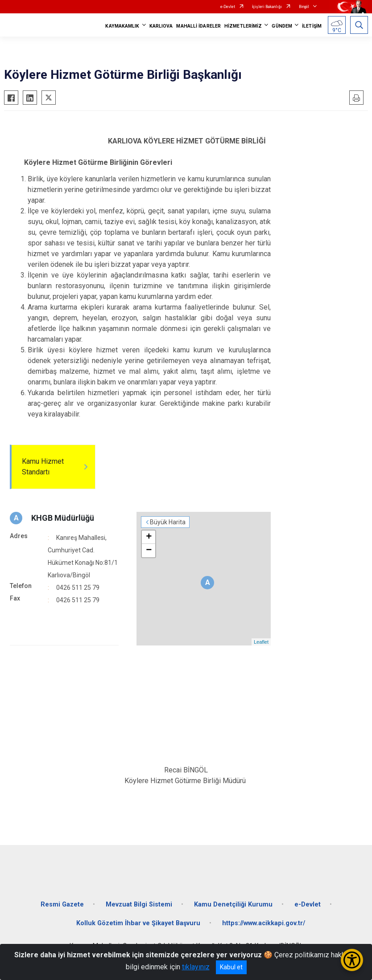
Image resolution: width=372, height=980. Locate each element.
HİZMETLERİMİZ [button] (243, 26)
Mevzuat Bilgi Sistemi (139, 904)
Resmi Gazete (62, 904)
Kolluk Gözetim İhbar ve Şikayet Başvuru (138, 923)
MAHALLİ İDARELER (198, 26)
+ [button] (149, 537)
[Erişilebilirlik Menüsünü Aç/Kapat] (352, 960)
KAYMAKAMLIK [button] (122, 26)
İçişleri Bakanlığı (267, 7)
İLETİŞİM (312, 26)
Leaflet (261, 642)
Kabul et (231, 967)
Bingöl (304, 7)
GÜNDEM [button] (282, 26)
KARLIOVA (161, 26)
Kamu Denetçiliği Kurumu (233, 904)
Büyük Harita (168, 522)
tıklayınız (196, 967)
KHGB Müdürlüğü (63, 518)
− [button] (149, 551)
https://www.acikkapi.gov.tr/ (264, 923)
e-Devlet (228, 7)
